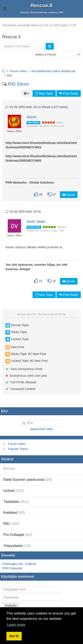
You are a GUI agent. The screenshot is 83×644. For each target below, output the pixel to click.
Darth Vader (36, 222)
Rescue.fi (42, 5)
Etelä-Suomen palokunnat (28, 480)
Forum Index (18, 71)
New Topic (44, 93)
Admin (32, 117)
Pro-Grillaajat (18, 535)
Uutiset (14, 491)
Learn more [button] (16, 625)
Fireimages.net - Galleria (19, 564)
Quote (69, 195)
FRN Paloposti (12, 568)
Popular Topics (18, 449)
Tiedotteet (16, 502)
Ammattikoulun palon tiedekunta (53, 71)
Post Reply (69, 93)
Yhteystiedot (17, 546)
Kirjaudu (11, 605)
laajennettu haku (41, 429)
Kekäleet (14, 513)
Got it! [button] (14, 636)
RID (9, 76)
